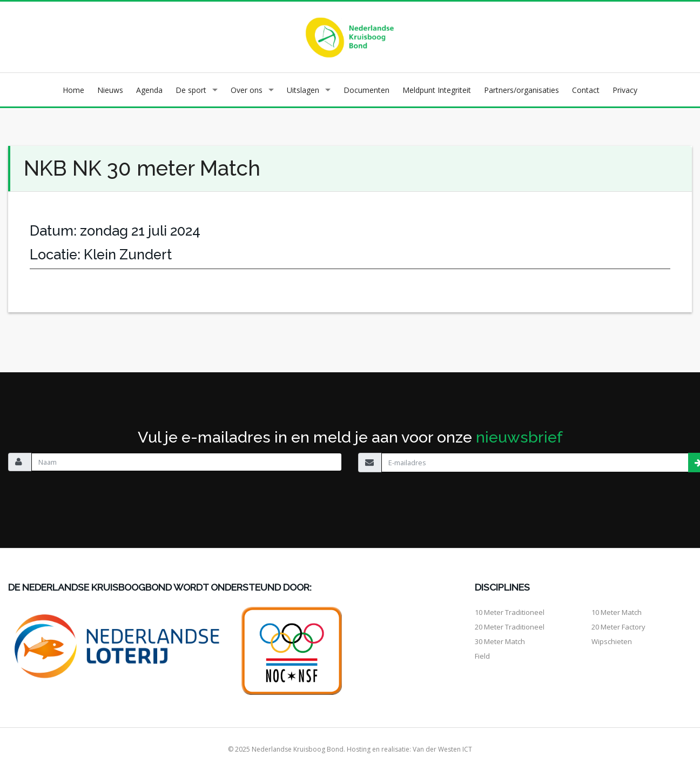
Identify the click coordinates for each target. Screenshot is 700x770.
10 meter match (617, 612)
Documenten (366, 90)
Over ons (247, 90)
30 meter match (500, 641)
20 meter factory (618, 627)
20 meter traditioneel (510, 627)
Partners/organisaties (521, 90)
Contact (586, 90)
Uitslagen (303, 90)
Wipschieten (612, 641)
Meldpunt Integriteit (437, 90)
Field (482, 656)
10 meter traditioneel (510, 612)
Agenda (149, 90)
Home (73, 90)
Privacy (625, 90)
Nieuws (110, 90)
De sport (191, 90)
